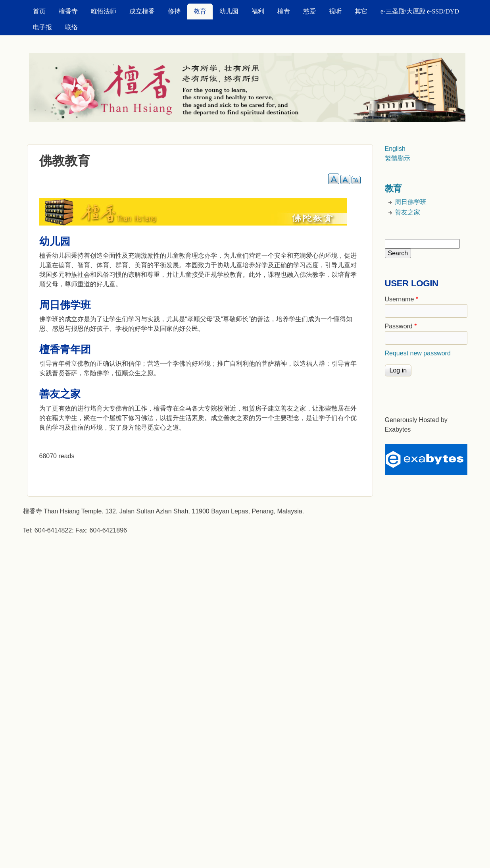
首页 (39, 11)
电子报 (42, 27)
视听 (335, 11)
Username (402, 299)
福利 (258, 11)
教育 (200, 11)
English (395, 149)
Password (401, 326)
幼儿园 (229, 11)
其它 (361, 11)
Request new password (418, 353)
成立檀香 (142, 11)
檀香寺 (68, 11)
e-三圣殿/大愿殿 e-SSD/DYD (420, 11)
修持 (174, 11)
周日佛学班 (411, 202)
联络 (71, 27)
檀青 (284, 11)
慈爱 (309, 11)
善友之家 (407, 212)
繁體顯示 (398, 158)
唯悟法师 (104, 11)
